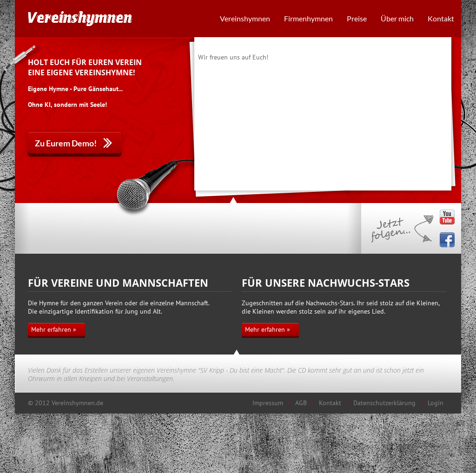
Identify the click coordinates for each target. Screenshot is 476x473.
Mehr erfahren (51, 329)
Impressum (268, 403)
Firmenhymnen (308, 18)
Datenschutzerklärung (384, 403)
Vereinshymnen (245, 18)
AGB (301, 403)
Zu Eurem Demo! (66, 143)
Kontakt (441, 18)
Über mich (397, 18)
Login (436, 403)
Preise (357, 18)
